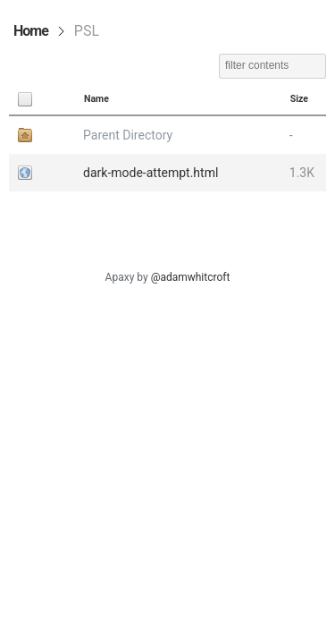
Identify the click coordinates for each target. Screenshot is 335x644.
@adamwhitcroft (191, 277)
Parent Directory (128, 135)
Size (299, 99)
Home (31, 31)
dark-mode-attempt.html (151, 173)
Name (96, 99)
